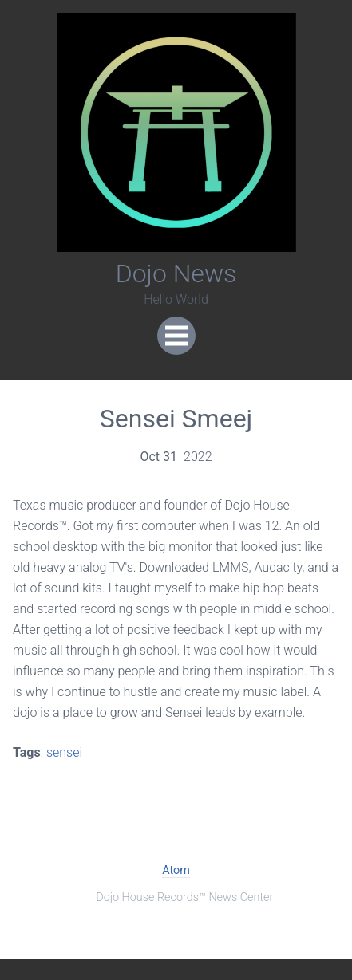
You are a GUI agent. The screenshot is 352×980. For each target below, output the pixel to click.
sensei (64, 752)
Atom (176, 870)
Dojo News (176, 274)
